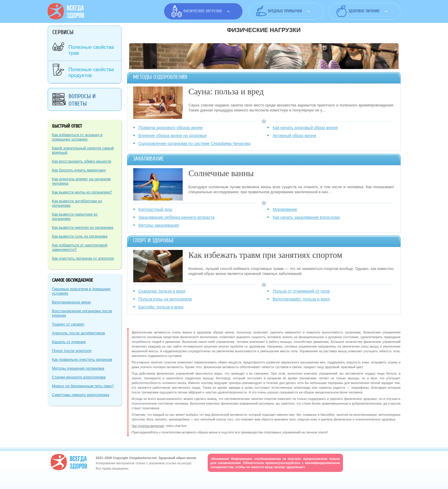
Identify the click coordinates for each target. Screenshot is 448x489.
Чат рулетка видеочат (148, 426)
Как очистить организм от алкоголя (83, 258)
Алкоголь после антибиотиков (79, 333)
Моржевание (285, 209)
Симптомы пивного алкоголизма (81, 395)
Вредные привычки (285, 11)
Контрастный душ (155, 209)
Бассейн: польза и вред (161, 307)
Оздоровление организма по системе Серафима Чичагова (194, 143)
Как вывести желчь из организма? (82, 192)
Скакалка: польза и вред (162, 291)
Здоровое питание (364, 11)
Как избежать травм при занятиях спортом (265, 255)
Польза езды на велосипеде (165, 299)
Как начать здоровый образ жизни (305, 128)
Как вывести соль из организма (80, 236)
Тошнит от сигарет (68, 324)
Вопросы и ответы (82, 100)
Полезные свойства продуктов (91, 72)
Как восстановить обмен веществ (82, 161)
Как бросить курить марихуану (79, 170)
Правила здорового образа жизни (170, 128)
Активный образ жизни (294, 136)
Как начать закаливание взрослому (306, 217)
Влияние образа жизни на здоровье (172, 136)
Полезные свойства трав (91, 50)
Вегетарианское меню (72, 302)
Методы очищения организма (78, 368)
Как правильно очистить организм (82, 359)
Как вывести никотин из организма (83, 227)
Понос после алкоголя (72, 351)
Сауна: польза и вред (226, 91)
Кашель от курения (69, 342)
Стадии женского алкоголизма (79, 377)
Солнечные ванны (221, 173)
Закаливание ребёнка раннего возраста (176, 217)
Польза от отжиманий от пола (301, 291)
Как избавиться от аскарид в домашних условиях (77, 137)
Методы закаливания (159, 225)
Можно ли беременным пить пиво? (83, 386)
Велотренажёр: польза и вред (301, 299)
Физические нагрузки (203, 11)
